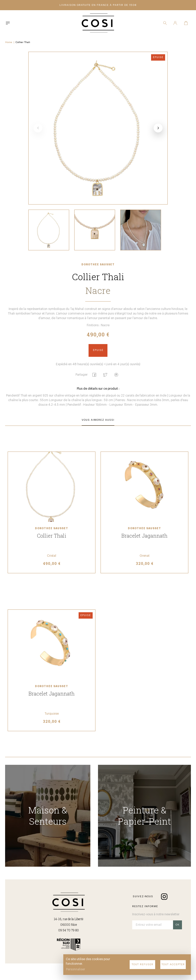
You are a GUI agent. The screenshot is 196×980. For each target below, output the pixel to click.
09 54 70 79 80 (69, 930)
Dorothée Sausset (98, 265)
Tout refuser (143, 964)
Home (9, 42)
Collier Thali (23, 42)
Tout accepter (173, 964)
